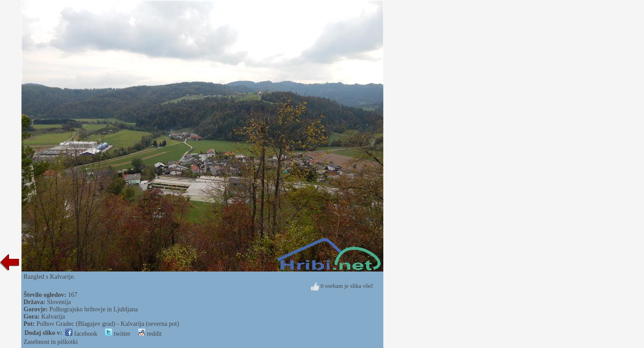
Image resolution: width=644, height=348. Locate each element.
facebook (81, 334)
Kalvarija (53, 317)
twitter (118, 334)
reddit (150, 334)
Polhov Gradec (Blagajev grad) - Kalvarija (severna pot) (107, 324)
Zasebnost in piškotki (51, 342)
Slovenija (59, 302)
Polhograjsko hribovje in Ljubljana (94, 309)
